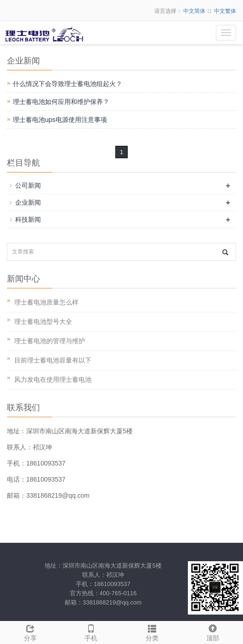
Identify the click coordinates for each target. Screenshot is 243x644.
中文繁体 (225, 11)
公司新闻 (28, 185)
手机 (91, 632)
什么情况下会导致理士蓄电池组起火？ (68, 84)
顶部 (213, 632)
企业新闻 (28, 202)
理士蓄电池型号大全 (43, 322)
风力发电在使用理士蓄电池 (53, 379)
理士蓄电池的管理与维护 (50, 341)
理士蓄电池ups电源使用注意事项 (60, 120)
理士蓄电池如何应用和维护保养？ (61, 102)
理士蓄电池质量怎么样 (46, 302)
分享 (30, 632)
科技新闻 (28, 219)
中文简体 (194, 11)
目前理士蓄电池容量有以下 (53, 360)
